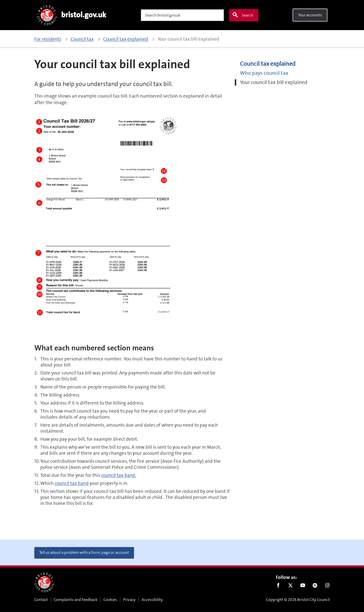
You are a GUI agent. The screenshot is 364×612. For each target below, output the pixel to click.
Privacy (129, 600)
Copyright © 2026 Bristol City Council (298, 600)
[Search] (182, 15)
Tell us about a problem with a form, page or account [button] (84, 552)
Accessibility (152, 600)
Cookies (110, 600)
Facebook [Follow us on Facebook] (278, 586)
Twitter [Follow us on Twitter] (290, 586)
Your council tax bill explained (274, 82)
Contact (41, 600)
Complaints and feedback (76, 600)
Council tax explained (268, 64)
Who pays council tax (264, 73)
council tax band (72, 483)
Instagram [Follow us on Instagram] (327, 586)
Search (243, 15)
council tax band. (119, 475)
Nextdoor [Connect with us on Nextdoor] (315, 586)
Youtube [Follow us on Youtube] (303, 586)
